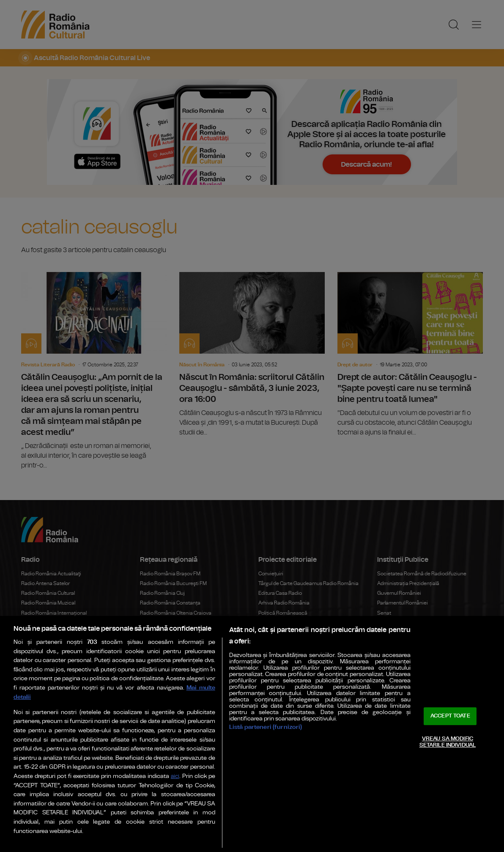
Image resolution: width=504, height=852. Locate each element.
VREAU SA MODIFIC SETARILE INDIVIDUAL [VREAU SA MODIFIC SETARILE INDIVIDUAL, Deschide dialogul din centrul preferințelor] (448, 742)
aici (175, 776)
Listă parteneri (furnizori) (266, 727)
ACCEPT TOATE (450, 716)
